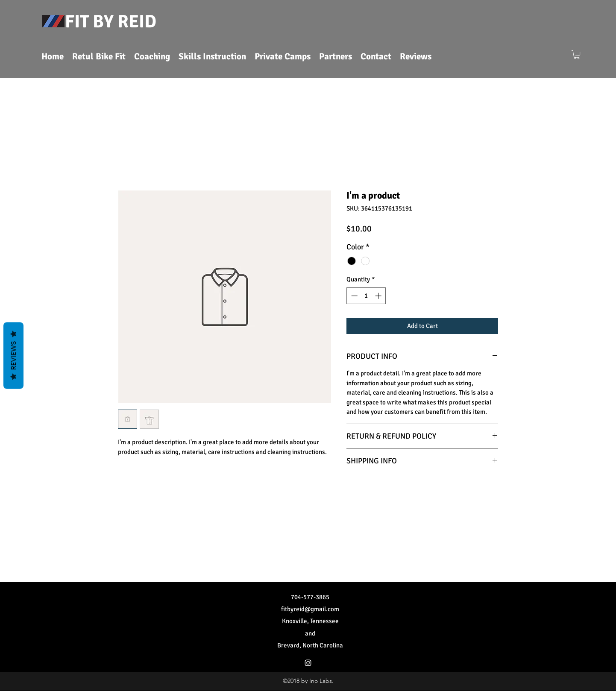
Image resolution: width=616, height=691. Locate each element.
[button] (577, 55)
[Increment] (379, 296)
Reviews (13, 356)
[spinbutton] (366, 296)
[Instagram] (308, 663)
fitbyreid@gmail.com (310, 609)
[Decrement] (353, 296)
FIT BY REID (111, 22)
